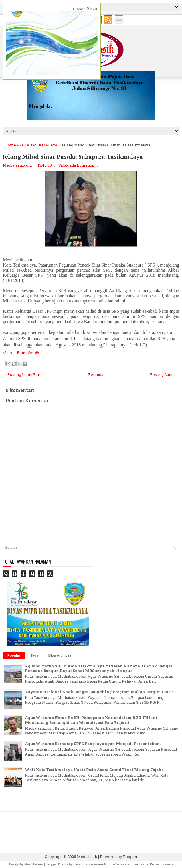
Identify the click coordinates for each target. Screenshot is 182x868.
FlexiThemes (34, 864)
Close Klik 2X (85, 9)
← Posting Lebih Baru (22, 374)
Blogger (130, 857)
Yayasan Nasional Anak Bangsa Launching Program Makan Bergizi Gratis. (100, 692)
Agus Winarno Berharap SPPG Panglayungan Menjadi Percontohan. (93, 744)
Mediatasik (87, 857)
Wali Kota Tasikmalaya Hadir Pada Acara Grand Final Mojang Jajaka (94, 770)
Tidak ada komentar (77, 165)
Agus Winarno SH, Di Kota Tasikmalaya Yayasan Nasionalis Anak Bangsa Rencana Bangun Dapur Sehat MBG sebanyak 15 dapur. (99, 668)
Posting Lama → (165, 374)
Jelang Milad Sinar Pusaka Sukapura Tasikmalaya (73, 157)
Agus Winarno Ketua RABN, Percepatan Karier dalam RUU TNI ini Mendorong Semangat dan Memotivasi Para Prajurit (91, 720)
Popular (14, 655)
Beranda (96, 374)
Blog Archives (60, 655)
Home (10, 145)
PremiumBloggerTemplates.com (114, 864)
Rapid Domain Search (157, 864)
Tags (34, 655)
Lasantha (80, 864)
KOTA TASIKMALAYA (39, 145)
